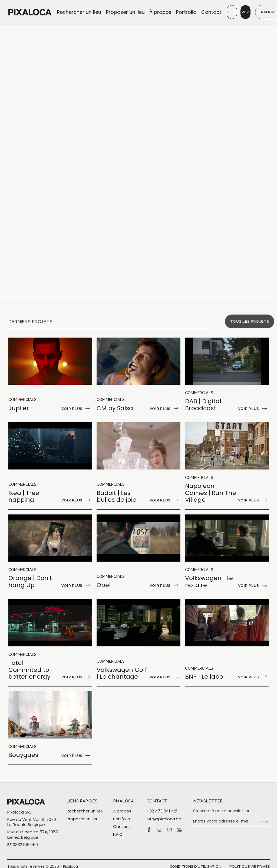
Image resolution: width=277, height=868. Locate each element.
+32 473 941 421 (162, 811)
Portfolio (186, 12)
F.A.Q (118, 834)
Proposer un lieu (125, 12)
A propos (122, 811)
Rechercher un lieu (79, 12)
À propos (160, 12)
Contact (211, 12)
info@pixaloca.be (164, 819)
